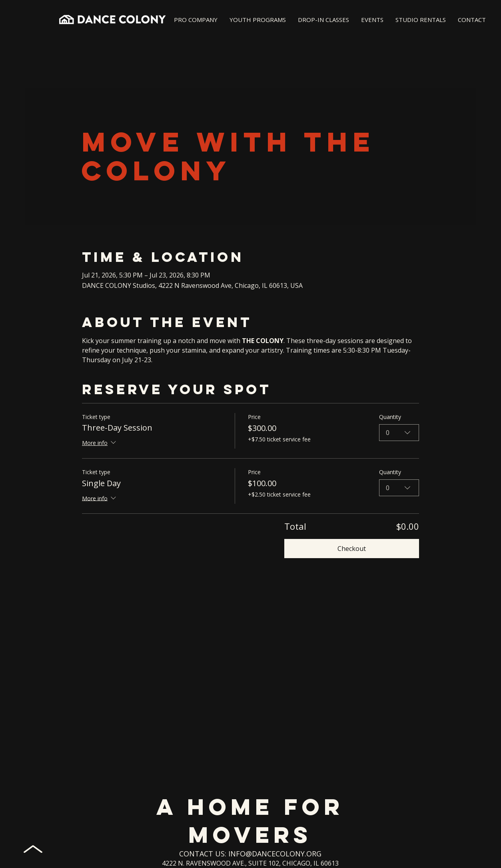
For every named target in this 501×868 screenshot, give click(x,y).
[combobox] (399, 432)
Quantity (390, 417)
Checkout (352, 549)
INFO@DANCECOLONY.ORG (275, 854)
